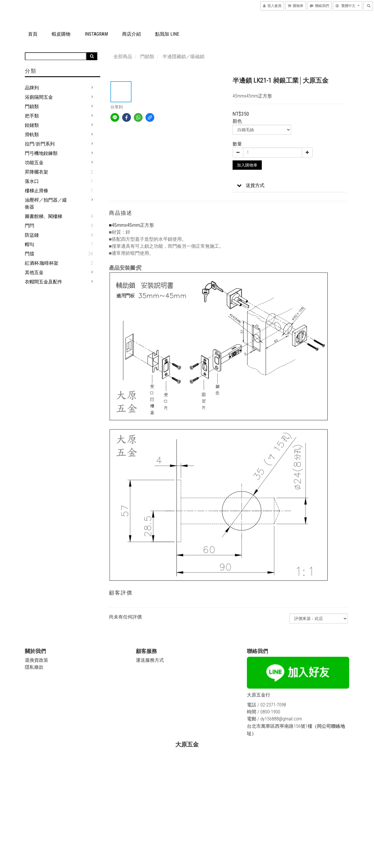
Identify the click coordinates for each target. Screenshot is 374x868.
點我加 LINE (167, 34)
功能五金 (34, 163)
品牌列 (32, 88)
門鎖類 (32, 106)
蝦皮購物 (61, 34)
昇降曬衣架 (37, 172)
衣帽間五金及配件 (44, 282)
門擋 (30, 254)
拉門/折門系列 (40, 144)
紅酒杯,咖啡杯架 (42, 263)
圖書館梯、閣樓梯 (44, 216)
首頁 (33, 34)
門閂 (30, 226)
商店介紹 (131, 34)
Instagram (96, 34)
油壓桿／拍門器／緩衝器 (46, 203)
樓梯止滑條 (37, 191)
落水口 (32, 181)
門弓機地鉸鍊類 (41, 153)
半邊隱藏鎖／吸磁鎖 (183, 57)
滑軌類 (32, 135)
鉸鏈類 (32, 125)
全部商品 (123, 57)
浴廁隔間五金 (39, 97)
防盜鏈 (32, 235)
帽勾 (30, 244)
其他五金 (34, 272)
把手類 (32, 116)
